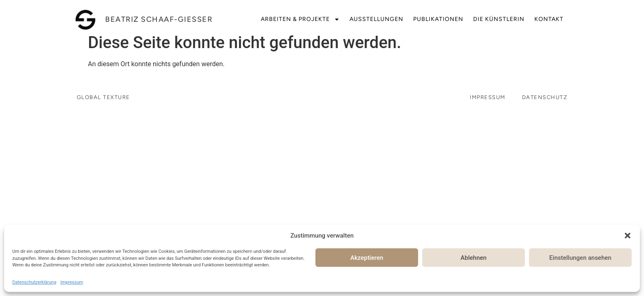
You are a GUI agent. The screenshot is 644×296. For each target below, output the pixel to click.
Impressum (72, 282)
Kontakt (549, 19)
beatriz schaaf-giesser (159, 19)
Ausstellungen (376, 19)
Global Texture (103, 97)
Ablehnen (473, 258)
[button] (628, 236)
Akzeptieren (367, 258)
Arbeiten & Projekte (300, 19)
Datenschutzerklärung (34, 282)
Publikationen (438, 19)
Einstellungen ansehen (580, 258)
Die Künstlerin (499, 19)
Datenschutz (545, 97)
